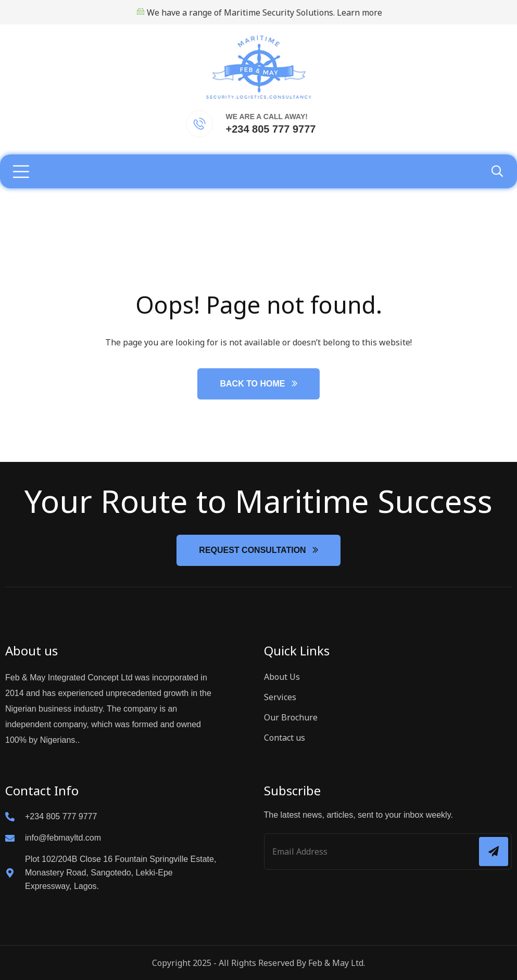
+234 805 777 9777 (271, 129)
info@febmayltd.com (63, 838)
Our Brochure (291, 717)
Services (280, 697)
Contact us (285, 738)
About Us (282, 677)
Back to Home (252, 384)
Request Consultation (252, 550)
